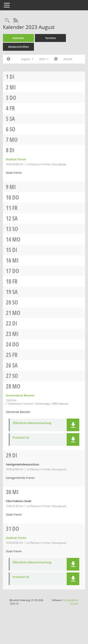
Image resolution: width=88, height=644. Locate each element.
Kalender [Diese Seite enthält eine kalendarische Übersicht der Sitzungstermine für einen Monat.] (19, 38)
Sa (12, 119)
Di (12, 77)
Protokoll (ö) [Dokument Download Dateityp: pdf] (21, 438)
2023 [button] (44, 59)
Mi (13, 87)
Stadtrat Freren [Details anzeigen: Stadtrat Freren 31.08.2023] (16, 538)
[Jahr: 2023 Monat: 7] (8, 59)
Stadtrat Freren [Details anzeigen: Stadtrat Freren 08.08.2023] (16, 159)
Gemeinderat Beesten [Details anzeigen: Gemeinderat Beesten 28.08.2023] (20, 395)
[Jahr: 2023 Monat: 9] (56, 59)
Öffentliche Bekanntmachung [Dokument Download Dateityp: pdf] (32, 423)
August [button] (27, 59)
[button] (73, 425)
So (12, 129)
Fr (12, 108)
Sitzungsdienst (70, 602)
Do (13, 98)
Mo (14, 140)
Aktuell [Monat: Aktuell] (68, 59)
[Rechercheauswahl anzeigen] (7, 21)
